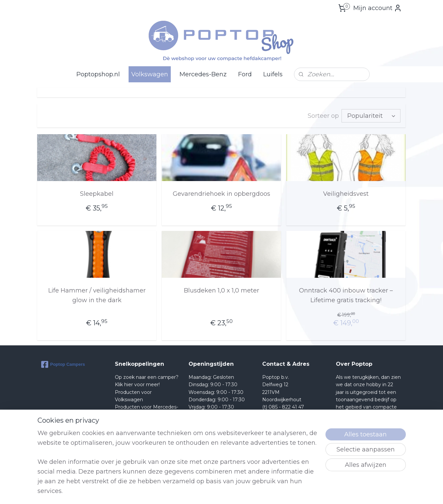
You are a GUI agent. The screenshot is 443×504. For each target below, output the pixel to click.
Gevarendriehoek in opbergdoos (221, 194)
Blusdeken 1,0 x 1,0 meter (221, 290)
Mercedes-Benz (203, 74)
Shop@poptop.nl (289, 415)
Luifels (273, 74)
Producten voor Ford (139, 422)
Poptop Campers (63, 364)
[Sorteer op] (371, 116)
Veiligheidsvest (346, 194)
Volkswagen (150, 74)
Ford (245, 74)
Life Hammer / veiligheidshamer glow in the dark (97, 295)
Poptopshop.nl (98, 74)
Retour (123, 429)
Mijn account (378, 8)
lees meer (376, 459)
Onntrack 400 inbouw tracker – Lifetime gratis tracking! (346, 295)
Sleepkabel (97, 194)
